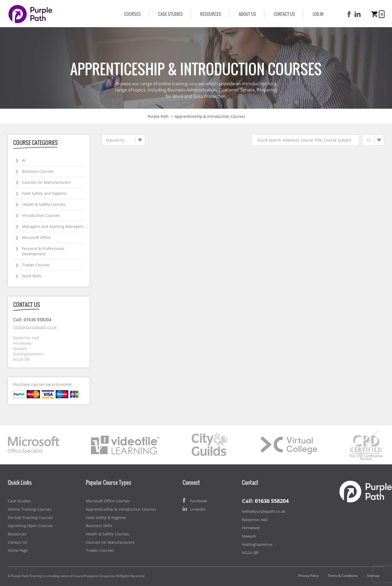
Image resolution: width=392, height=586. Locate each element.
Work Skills (32, 276)
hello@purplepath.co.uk (35, 327)
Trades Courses (36, 265)
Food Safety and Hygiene (44, 193)
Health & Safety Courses (44, 204)
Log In (318, 14)
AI (24, 160)
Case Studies (170, 14)
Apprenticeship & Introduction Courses (121, 509)
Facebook (195, 501)
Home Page (18, 550)
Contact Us (284, 14)
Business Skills (99, 526)
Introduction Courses (41, 215)
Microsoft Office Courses (108, 501)
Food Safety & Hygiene (106, 518)
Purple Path (158, 116)
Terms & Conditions (343, 576)
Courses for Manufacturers (46, 182)
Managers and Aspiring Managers (53, 226)
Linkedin (194, 509)
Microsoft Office (36, 237)
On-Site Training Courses (30, 518)
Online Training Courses (30, 509)
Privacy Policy (308, 576)
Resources (211, 14)
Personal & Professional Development (43, 251)
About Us (247, 14)
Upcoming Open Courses (30, 526)
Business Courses (38, 171)
